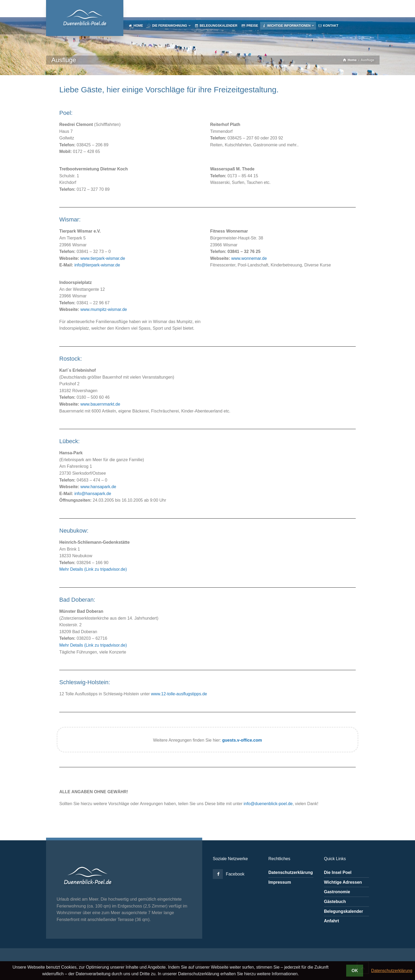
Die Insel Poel (338, 872)
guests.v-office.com (242, 740)
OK (355, 971)
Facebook (235, 874)
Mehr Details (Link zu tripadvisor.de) (93, 569)
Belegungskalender (344, 911)
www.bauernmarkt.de (100, 404)
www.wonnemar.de (249, 258)
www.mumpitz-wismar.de (104, 309)
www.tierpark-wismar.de (103, 258)
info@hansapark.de (93, 494)
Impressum (280, 882)
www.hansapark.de (98, 487)
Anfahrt (331, 921)
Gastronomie (337, 892)
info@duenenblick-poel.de (268, 804)
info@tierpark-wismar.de (97, 265)
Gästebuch (335, 902)
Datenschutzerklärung (291, 872)
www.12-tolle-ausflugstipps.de (179, 694)
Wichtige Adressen (343, 882)
